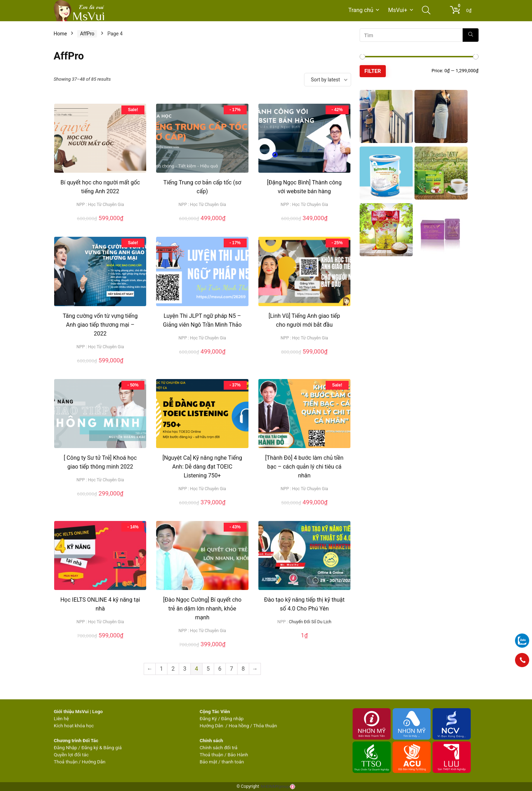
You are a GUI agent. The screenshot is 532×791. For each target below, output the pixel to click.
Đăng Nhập (65, 748)
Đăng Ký (209, 719)
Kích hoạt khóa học (74, 726)
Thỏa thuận (264, 726)
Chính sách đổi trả (219, 748)
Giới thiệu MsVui (71, 712)
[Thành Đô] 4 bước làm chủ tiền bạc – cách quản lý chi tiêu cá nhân (304, 467)
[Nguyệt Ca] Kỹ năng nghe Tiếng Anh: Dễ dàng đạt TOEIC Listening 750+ (202, 467)
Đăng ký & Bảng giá (102, 748)
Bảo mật (208, 762)
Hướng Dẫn (212, 726)
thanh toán (233, 762)
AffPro (87, 34)
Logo (97, 712)
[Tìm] (471, 35)
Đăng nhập (233, 719)
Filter (373, 71)
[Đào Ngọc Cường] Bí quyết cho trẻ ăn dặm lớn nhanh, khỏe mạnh (202, 609)
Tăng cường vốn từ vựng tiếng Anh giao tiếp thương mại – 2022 (100, 325)
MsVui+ (398, 10)
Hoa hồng (239, 726)
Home (61, 34)
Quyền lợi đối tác (71, 755)
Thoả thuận (66, 762)
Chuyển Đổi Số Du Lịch (310, 622)
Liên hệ (61, 719)
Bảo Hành (238, 755)
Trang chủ (361, 10)
